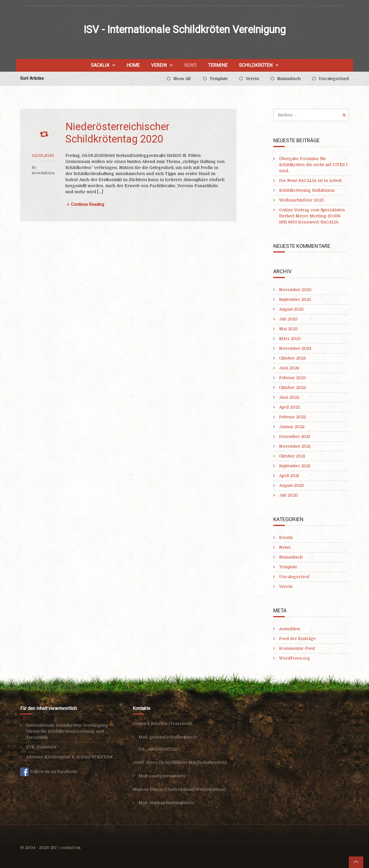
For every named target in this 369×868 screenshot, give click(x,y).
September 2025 (295, 299)
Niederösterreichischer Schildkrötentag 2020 (117, 133)
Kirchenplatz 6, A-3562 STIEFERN (79, 757)
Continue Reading (85, 205)
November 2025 (295, 290)
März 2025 (290, 339)
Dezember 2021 (294, 436)
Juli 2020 (289, 495)
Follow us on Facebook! (49, 772)
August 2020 (292, 485)
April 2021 (289, 476)
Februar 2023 (292, 378)
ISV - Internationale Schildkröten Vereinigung (185, 30)
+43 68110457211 (162, 749)
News (190, 65)
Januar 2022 (292, 427)
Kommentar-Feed (297, 648)
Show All (182, 79)
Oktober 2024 (292, 358)
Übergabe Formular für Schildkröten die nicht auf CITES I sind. (313, 165)
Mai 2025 (288, 329)
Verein (159, 65)
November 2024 (295, 348)
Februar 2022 (292, 417)
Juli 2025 (288, 319)
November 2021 (295, 446)
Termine (218, 65)
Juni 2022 (289, 397)
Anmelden (290, 629)
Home (133, 65)
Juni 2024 (289, 368)
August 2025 (291, 309)
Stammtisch (289, 79)
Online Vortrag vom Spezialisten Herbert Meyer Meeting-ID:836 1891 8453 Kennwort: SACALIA (312, 216)
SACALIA (100, 65)
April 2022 (289, 407)
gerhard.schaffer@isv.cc (174, 737)
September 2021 (295, 466)
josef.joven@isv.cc (168, 776)
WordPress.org (294, 658)
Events (286, 537)
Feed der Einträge (297, 639)
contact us (70, 848)
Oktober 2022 (292, 388)
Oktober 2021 (292, 456)
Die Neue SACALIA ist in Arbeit (310, 181)
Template (219, 79)
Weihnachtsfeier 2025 (301, 200)
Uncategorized (334, 79)
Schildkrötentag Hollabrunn (307, 190)
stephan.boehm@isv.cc (172, 803)
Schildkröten (256, 65)
